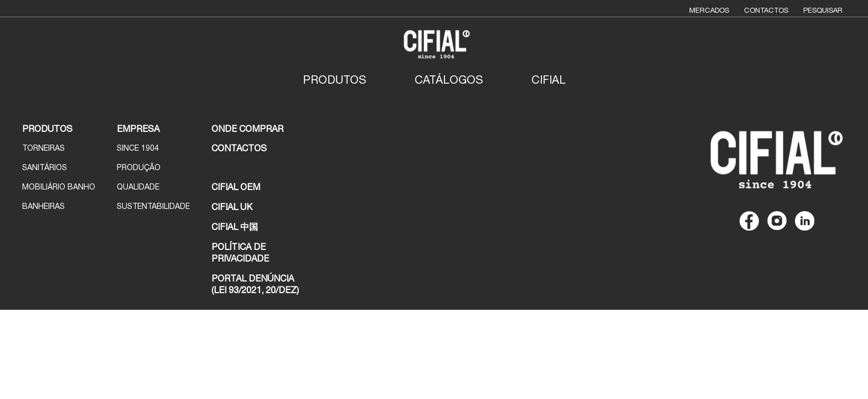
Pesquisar (823, 10)
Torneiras (43, 148)
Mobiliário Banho (59, 187)
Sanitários (45, 167)
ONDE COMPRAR (247, 129)
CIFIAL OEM (236, 187)
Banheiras (43, 206)
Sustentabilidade (153, 206)
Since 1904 (138, 148)
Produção (139, 167)
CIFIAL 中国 (235, 227)
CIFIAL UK (232, 207)
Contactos (766, 10)
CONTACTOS (239, 148)
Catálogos (449, 80)
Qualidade (138, 187)
